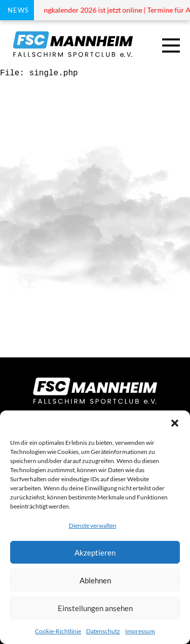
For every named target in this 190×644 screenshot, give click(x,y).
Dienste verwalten (93, 525)
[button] (175, 423)
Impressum (140, 631)
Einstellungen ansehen (95, 608)
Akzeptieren (95, 553)
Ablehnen (95, 580)
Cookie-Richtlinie (58, 631)
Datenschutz (103, 631)
